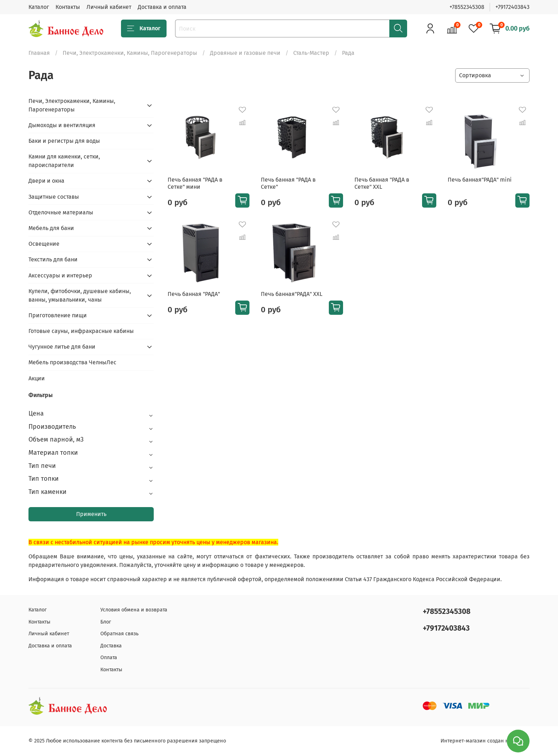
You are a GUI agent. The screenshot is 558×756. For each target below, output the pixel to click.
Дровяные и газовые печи (245, 53)
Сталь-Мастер (311, 53)
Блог (106, 622)
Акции (37, 378)
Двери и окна (46, 181)
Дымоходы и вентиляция (62, 125)
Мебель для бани (51, 228)
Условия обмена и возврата (134, 610)
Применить (91, 514)
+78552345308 (467, 7)
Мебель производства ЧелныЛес (72, 362)
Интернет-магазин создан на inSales (485, 741)
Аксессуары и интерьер (60, 275)
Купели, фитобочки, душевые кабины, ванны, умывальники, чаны (80, 295)
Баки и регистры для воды (64, 141)
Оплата (109, 658)
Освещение (44, 244)
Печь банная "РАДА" (194, 294)
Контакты (68, 7)
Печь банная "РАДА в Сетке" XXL (382, 183)
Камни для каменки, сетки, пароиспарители (64, 161)
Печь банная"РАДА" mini (480, 180)
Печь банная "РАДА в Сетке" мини (195, 183)
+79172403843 (512, 7)
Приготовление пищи (58, 315)
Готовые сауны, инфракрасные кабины (81, 331)
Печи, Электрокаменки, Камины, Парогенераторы (130, 53)
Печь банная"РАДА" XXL (292, 294)
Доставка (111, 646)
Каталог (39, 7)
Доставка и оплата (162, 7)
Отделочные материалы (61, 212)
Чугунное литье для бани (62, 347)
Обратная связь (119, 634)
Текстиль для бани (53, 259)
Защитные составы (54, 197)
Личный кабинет (109, 7)
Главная (39, 53)
